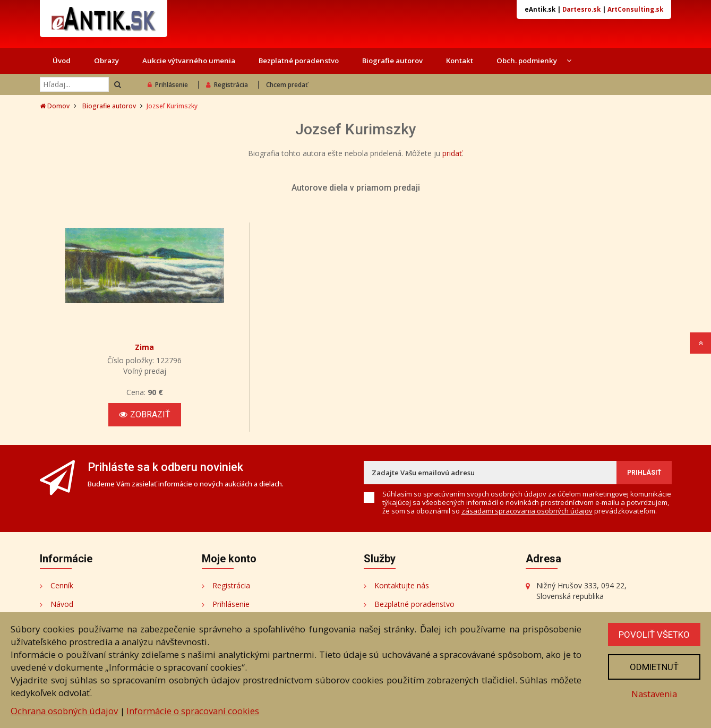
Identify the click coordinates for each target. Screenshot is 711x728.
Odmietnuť (654, 667)
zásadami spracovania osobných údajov (527, 511)
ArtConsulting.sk (635, 9)
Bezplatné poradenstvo (299, 61)
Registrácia (227, 85)
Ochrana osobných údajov (64, 711)
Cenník (62, 585)
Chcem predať (287, 85)
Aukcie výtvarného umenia (189, 61)
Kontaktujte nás (402, 585)
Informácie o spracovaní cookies (193, 711)
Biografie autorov (392, 61)
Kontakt (460, 61)
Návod (62, 604)
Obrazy (106, 61)
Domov (55, 106)
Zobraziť (145, 414)
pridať (452, 153)
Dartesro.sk (581, 9)
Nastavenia (654, 694)
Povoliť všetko (654, 635)
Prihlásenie (168, 85)
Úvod (62, 61)
